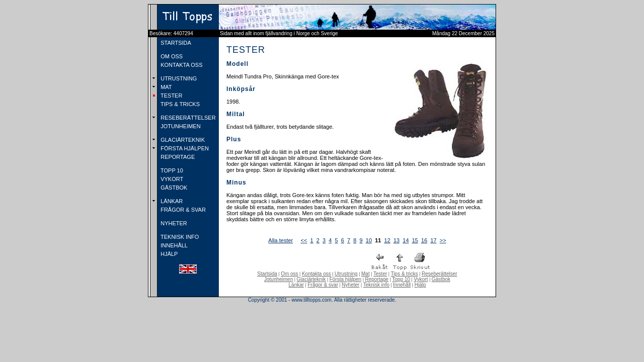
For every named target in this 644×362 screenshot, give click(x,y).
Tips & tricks (405, 274)
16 (424, 240)
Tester (380, 274)
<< (304, 240)
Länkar (297, 285)
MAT (165, 87)
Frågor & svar (323, 285)
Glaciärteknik (311, 279)
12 (387, 240)
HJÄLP (168, 254)
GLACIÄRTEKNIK (182, 140)
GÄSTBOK (173, 188)
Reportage (377, 279)
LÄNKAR (171, 201)
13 (396, 240)
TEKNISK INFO (179, 237)
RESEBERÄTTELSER (187, 118)
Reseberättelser (439, 274)
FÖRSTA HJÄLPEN (184, 148)
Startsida (267, 274)
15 (415, 240)
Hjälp (420, 285)
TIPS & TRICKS (179, 104)
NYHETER (173, 223)
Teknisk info (376, 285)
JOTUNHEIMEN (180, 126)
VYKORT (171, 179)
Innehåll (402, 285)
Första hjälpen (345, 279)
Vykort (421, 279)
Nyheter (350, 285)
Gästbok (441, 279)
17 (433, 240)
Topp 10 (401, 279)
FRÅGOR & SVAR (182, 210)
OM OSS (171, 56)
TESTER (171, 96)
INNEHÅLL (173, 245)
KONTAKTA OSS (181, 65)
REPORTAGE (177, 157)
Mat (366, 274)
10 (369, 240)
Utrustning (346, 274)
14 (406, 240)
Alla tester (280, 240)
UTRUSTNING (178, 78)
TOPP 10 (171, 170)
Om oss (289, 274)
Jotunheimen (278, 279)
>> (443, 240)
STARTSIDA (175, 43)
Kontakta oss (316, 274)
